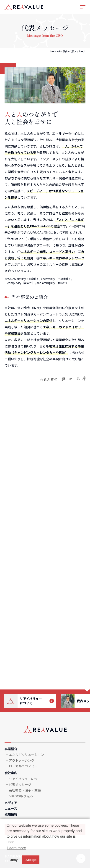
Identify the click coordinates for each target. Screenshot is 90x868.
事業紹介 (11, 749)
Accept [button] (31, 860)
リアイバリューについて (26, 779)
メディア (11, 803)
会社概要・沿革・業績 (25, 790)
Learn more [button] (17, 848)
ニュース (11, 808)
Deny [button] (14, 860)
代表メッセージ (20, 784)
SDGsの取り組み (21, 796)
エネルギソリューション (26, 755)
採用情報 (11, 814)
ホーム (53, 51)
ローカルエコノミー (23, 766)
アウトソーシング (22, 760)
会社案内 (63, 51)
